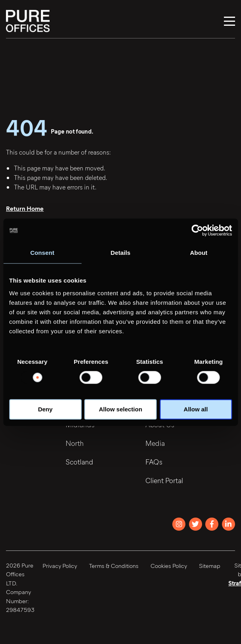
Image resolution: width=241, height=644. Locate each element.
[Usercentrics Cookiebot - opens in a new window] (197, 230)
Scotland (79, 462)
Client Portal (164, 480)
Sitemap (210, 566)
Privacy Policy (60, 566)
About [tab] (199, 253)
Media (155, 443)
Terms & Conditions (114, 566)
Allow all (196, 409)
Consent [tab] (42, 253)
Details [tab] (121, 253)
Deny (45, 409)
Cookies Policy (169, 566)
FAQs (154, 462)
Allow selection (120, 409)
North (75, 443)
